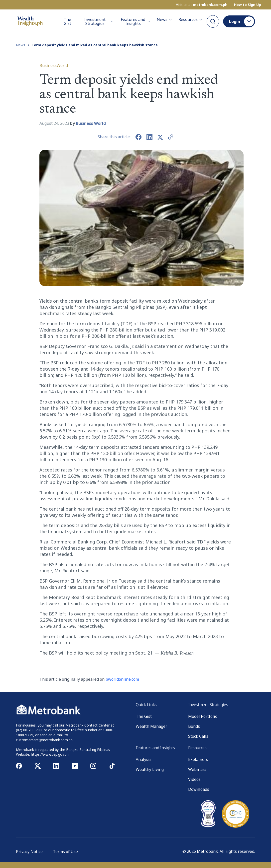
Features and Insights (136, 21)
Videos (194, 779)
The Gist (67, 21)
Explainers (198, 759)
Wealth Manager (151, 726)
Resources (191, 19)
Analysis (144, 759)
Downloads (199, 789)
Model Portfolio (203, 716)
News (165, 19)
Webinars (197, 769)
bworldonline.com (122, 679)
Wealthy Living (150, 769)
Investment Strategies (98, 21)
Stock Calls (198, 736)
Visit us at (202, 5)
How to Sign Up (248, 5)
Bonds (194, 726)
